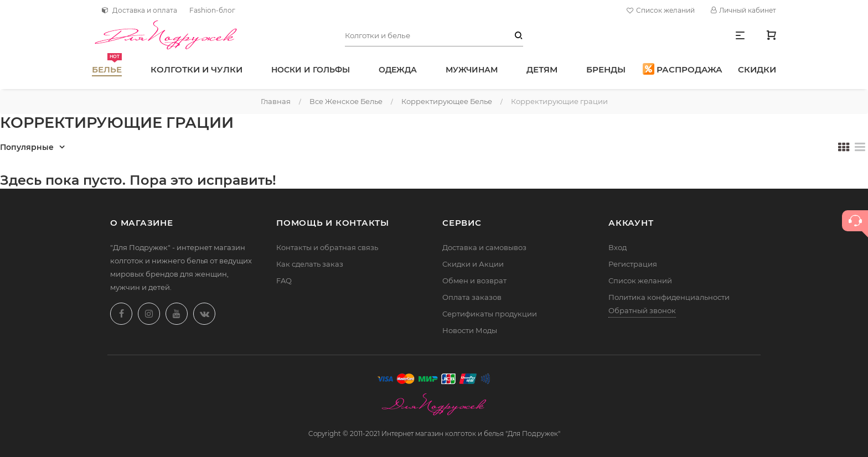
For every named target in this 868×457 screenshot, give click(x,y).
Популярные (27, 147)
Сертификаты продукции (490, 314)
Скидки (757, 69)
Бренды (606, 69)
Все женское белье (346, 101)
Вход (618, 247)
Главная (276, 101)
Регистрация (633, 264)
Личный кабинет (743, 10)
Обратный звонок (642, 310)
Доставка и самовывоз (484, 247)
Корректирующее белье (447, 101)
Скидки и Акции (473, 264)
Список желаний (662, 11)
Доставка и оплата (139, 10)
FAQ (284, 281)
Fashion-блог (212, 10)
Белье (107, 64)
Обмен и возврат (474, 281)
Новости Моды (470, 330)
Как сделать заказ (310, 264)
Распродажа (683, 69)
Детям (542, 69)
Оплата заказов (472, 297)
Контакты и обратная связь (327, 247)
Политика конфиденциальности (669, 297)
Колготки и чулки (197, 69)
